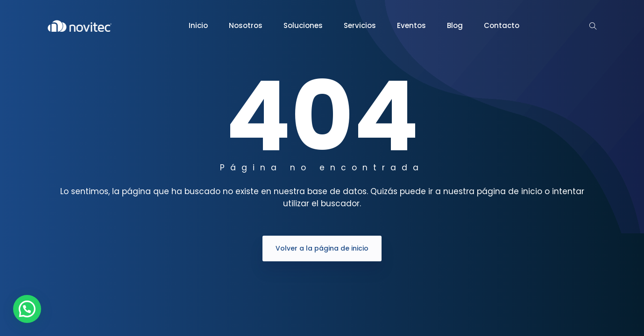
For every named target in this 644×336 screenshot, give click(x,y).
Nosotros (246, 25)
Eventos (411, 25)
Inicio (198, 25)
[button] (27, 309)
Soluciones (303, 25)
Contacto (502, 25)
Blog (455, 25)
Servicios (360, 25)
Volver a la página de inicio (322, 248)
